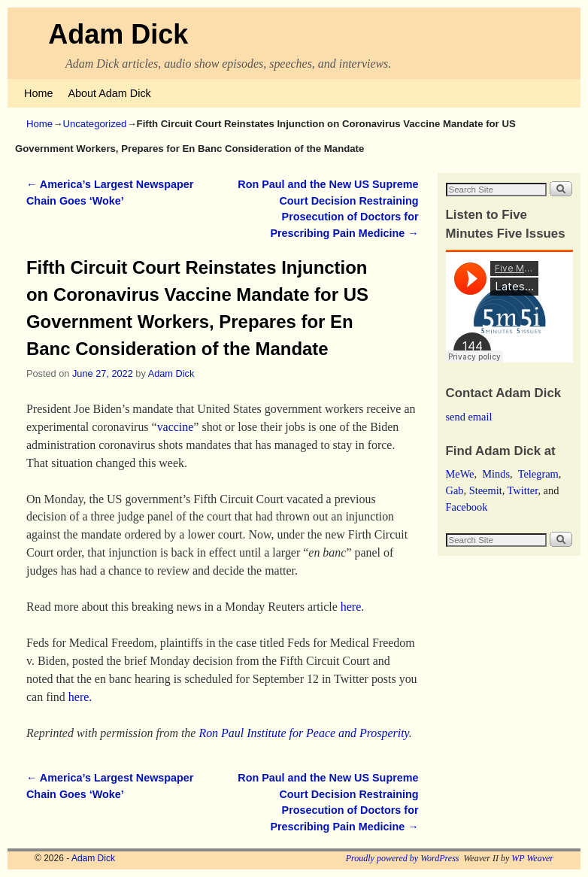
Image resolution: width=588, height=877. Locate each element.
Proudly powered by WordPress (403, 858)
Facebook (467, 507)
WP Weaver (532, 858)
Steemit (486, 490)
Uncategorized (94, 124)
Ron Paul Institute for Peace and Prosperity (303, 733)
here (351, 607)
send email (469, 417)
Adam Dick (118, 34)
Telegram (538, 474)
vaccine (176, 427)
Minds (496, 474)
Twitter (523, 490)
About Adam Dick (109, 93)
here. (80, 697)
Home (38, 93)
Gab (455, 490)
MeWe (460, 474)
